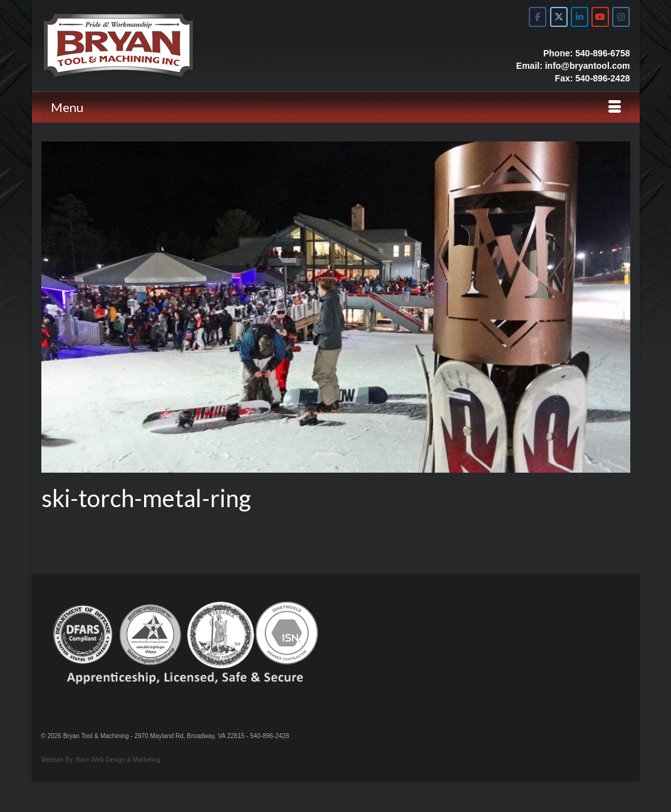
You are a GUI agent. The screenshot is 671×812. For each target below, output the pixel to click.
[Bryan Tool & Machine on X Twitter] (559, 17)
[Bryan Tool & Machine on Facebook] (538, 17)
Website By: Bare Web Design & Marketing (101, 760)
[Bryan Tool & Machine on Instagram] (621, 17)
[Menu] (336, 107)
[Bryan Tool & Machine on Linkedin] (580, 17)
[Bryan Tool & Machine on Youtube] (600, 17)
